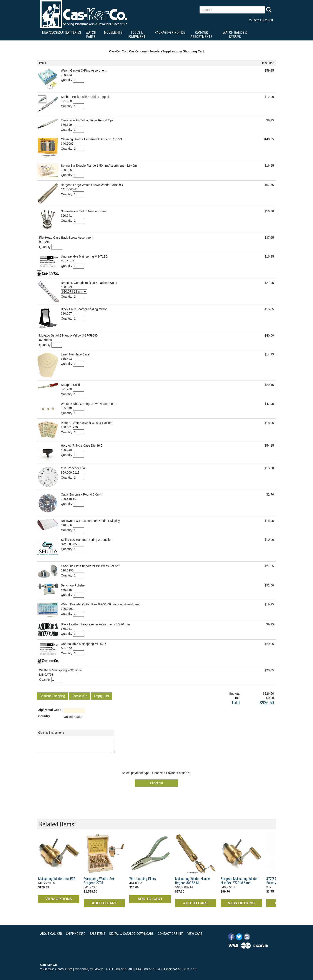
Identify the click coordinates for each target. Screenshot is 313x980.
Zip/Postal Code (50, 710)
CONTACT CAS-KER (171, 934)
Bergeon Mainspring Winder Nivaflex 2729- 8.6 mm (239, 881)
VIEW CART (195, 934)
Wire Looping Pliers (143, 879)
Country (44, 716)
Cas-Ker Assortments (201, 35)
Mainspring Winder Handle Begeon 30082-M (192, 881)
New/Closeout (53, 33)
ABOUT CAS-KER (51, 934)
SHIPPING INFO (76, 934)
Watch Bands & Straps (235, 35)
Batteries (73, 33)
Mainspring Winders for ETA (57, 879)
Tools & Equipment (137, 35)
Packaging (163, 33)
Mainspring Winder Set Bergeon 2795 (99, 881)
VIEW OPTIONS (59, 899)
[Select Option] (74, 291)
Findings (179, 33)
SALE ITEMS (97, 934)
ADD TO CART (104, 903)
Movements (113, 33)
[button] (52, 696)
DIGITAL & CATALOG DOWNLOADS (132, 934)
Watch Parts (91, 35)
